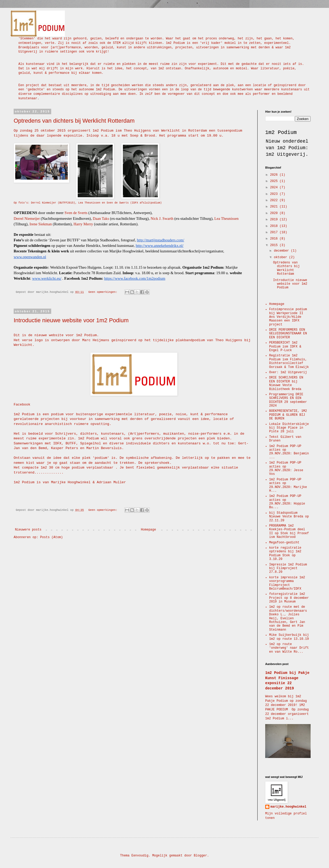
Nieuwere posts (28, 530)
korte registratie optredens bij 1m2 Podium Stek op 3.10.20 (285, 553)
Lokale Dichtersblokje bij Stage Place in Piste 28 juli (289, 428)
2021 (275, 207)
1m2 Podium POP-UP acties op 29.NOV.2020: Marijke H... (288, 485)
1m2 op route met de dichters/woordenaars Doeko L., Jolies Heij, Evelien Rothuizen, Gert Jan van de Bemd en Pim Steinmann (288, 618)
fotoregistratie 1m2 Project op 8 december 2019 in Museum (289, 598)
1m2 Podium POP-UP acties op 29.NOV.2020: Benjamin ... (289, 452)
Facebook (22, 405)
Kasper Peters (64, 448)
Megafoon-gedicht (284, 543)
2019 (275, 220)
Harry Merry (83, 224)
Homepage (149, 530)
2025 (275, 181)
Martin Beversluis (104, 448)
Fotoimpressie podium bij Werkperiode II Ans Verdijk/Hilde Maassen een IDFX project (288, 317)
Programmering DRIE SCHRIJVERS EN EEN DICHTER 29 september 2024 (288, 400)
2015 (275, 245)
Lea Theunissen (226, 219)
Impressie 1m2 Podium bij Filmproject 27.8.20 (288, 568)
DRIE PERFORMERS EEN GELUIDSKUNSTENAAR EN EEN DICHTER (288, 334)
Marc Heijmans (96, 340)
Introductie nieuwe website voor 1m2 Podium (71, 320)
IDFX (57, 443)
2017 (275, 232)
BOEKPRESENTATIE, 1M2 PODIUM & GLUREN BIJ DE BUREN (288, 415)
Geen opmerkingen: (104, 292)
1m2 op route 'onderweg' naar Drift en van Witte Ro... (289, 648)
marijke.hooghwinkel (288, 807)
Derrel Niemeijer (27, 219)
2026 (275, 175)
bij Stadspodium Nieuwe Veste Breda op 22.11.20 (289, 517)
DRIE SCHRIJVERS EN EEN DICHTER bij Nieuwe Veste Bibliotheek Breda (286, 383)
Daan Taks (101, 219)
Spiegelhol (90, 443)
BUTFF (71, 443)
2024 (275, 188)
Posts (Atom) (51, 537)
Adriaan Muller (111, 482)
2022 (275, 200)
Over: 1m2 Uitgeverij (288, 372)
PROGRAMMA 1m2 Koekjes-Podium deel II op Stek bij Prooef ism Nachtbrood (289, 531)
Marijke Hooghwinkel (71, 482)
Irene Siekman (41, 224)
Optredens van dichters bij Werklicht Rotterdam (74, 121)
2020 (275, 213)
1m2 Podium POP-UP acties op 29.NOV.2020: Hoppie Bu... (287, 502)
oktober (281, 257)
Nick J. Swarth (162, 219)
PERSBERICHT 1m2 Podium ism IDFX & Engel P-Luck (285, 347)
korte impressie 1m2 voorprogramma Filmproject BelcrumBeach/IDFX (287, 583)
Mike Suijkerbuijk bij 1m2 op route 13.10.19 (289, 637)
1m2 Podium (281, 132)
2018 (275, 226)
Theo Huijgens (137, 131)
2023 (275, 194)
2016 (275, 239)
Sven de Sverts (76, 213)
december (282, 251)
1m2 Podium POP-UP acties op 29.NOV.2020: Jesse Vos (286, 468)
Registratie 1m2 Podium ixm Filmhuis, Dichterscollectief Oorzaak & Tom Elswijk (289, 361)
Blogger (200, 856)
